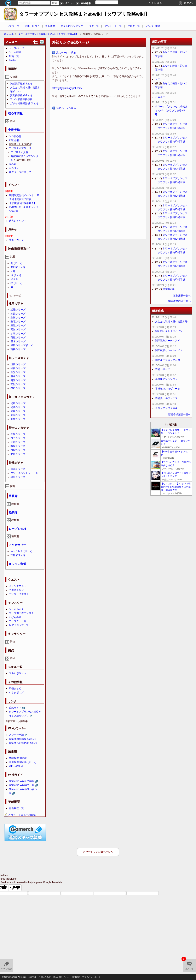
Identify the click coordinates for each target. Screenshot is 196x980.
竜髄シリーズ (18, 329)
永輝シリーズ (18, 318)
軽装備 (13, 512)
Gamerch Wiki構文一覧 (22, 785)
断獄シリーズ (18, 446)
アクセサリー (17, 545)
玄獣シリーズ (18, 384)
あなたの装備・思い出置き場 (171, 322)
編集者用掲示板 (22, 739)
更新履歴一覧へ (182, 296)
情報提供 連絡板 (18, 758)
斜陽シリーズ (18, 380)
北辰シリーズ (18, 454)
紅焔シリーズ (18, 310)
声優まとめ (15, 688)
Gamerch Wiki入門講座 (22, 781)
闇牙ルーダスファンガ (168, 360)
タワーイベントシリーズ (24, 473)
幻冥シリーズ (18, 415)
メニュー (160, 79)
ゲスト (152, 3)
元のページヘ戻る (66, 53)
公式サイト (15, 708)
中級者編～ (15, 130)
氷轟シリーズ (18, 314)
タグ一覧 (94, 26)
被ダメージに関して (20, 172)
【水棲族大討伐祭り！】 (23, 203)
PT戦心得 (14, 140)
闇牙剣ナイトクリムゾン (169, 331)
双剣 (18, 267)
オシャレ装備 (17, 564)
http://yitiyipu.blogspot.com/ (67, 88)
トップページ (12, 26)
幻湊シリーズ (18, 407)
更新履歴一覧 (16, 808)
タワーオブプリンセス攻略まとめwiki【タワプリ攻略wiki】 (84, 14)
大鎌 (13, 271)
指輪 (18, 555)
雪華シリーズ (18, 376)
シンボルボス (16, 609)
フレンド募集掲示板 (21, 99)
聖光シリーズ (18, 372)
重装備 (13, 496)
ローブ (17, 529)
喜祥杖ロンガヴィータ (168, 389)
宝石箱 (13, 164)
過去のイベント (18, 221)
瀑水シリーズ (18, 341)
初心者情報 (15, 113)
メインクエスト (18, 586)
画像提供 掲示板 (23, 762)
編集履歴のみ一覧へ (179, 301)
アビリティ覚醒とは (20, 148)
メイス (14, 279)
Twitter (13, 60)
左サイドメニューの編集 (20, 815)
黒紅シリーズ (18, 477)
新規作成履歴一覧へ (179, 414)
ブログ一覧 (134, 26)
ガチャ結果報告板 (24, 103)
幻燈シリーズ (18, 403)
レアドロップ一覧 (19, 625)
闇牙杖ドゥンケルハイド (169, 350)
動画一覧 (14, 56)
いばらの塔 (15, 617)
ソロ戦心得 (15, 136)
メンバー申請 (153, 26)
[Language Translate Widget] (110, 2)
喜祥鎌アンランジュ (166, 379)
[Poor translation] (15, 888)
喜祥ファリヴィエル (166, 408)
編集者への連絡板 (23, 743)
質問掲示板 (21, 95)
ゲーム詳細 (15, 52)
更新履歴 (50, 26)
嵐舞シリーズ (22, 345)
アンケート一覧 (113, 26)
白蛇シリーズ (18, 450)
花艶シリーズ (18, 434)
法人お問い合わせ (61, 977)
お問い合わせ (45, 977)
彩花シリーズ (18, 322)
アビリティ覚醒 (19, 152)
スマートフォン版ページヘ (98, 852)
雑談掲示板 (21, 84)
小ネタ (17, 693)
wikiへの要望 (16, 766)
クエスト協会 (16, 590)
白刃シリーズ (18, 438)
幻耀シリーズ (18, 419)
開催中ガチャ (16, 240)
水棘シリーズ (18, 334)
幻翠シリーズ (18, 411)
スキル (17, 673)
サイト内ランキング (72, 26)
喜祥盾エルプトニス (166, 398)
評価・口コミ (32, 26)
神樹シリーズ (18, 368)
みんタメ (14, 168)
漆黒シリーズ (18, 325)
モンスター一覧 (18, 621)
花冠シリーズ (18, 337)
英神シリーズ (18, 442)
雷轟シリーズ (18, 349)
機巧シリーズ (18, 388)
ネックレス (21, 551)
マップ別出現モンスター (23, 613)
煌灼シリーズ (18, 364)
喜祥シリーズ (18, 469)
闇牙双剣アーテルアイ (168, 341)
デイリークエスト (19, 594)
